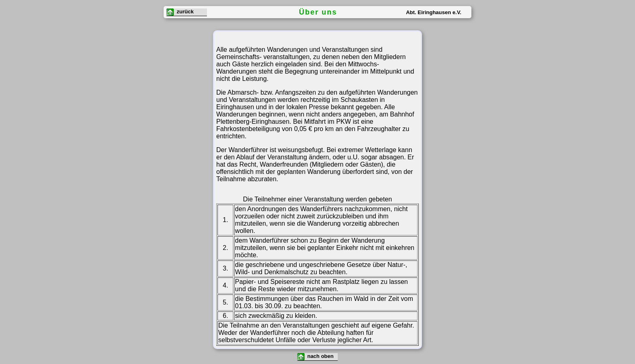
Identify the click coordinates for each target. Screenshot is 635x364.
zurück (180, 12)
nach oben (316, 357)
